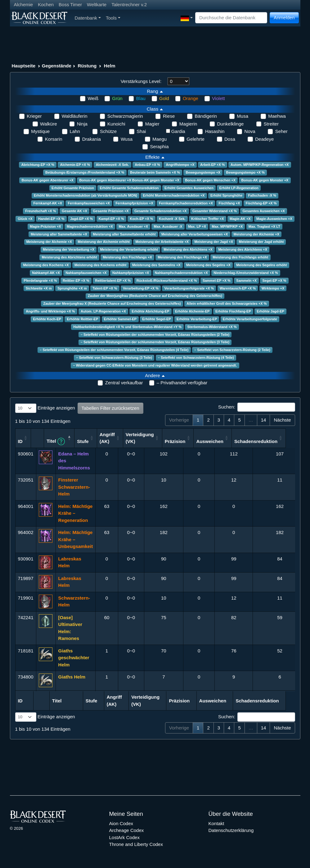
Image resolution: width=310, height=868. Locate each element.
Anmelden (284, 18)
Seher (281, 131)
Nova (250, 131)
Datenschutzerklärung (231, 830)
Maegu (159, 139)
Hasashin (215, 131)
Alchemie (24, 5)
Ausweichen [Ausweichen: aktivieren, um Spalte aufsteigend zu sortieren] (231, 441)
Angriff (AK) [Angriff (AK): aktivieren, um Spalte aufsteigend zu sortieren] (128, 438)
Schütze (108, 131)
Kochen (46, 5)
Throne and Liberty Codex (136, 844)
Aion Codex (121, 823)
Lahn (75, 131)
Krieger (34, 116)
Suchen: (257, 407)
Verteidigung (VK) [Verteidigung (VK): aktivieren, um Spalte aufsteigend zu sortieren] (161, 438)
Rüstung (87, 66)
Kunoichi (116, 124)
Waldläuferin (75, 116)
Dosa (230, 139)
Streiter (271, 124)
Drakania (92, 139)
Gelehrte (195, 139)
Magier (152, 124)
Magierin (188, 124)
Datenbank (88, 18)
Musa (243, 116)
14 (264, 420)
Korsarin (54, 139)
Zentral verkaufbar (124, 383)
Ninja (82, 124)
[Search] (231, 18)
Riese (169, 116)
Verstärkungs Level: (141, 81)
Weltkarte (97, 5)
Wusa (127, 139)
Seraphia (159, 146)
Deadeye (264, 139)
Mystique (40, 131)
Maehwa (277, 116)
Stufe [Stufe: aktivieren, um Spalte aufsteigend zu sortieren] (104, 441)
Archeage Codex (127, 830)
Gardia (178, 131)
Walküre (48, 124)
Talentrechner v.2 (129, 5)
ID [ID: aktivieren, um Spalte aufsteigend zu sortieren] (20, 441)
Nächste (282, 420)
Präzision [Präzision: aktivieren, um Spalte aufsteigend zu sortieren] (196, 441)
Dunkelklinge (231, 124)
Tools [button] (113, 18)
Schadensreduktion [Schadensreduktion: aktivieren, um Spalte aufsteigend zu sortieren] (277, 441)
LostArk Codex (124, 837)
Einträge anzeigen (45, 408)
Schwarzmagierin (125, 116)
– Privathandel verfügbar (182, 383)
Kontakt (216, 823)
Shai (141, 131)
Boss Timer (70, 5)
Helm (110, 66)
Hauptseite (24, 66)
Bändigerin (206, 116)
